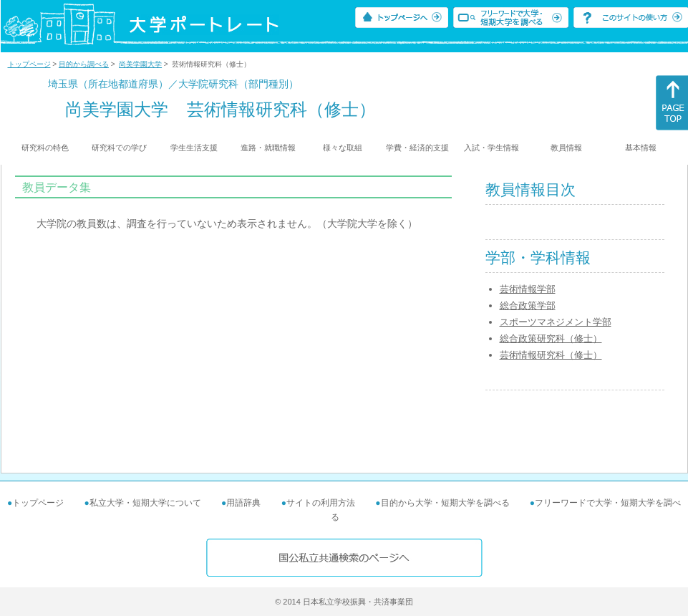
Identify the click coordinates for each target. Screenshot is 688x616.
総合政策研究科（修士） (551, 338)
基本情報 (641, 148)
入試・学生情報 (491, 148)
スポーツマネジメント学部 (556, 322)
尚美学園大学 (140, 64)
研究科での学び (119, 148)
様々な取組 (343, 148)
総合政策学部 (528, 305)
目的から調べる (84, 64)
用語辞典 (243, 503)
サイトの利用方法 (321, 503)
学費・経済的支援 (417, 148)
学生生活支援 (194, 148)
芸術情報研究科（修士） (551, 355)
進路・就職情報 (268, 148)
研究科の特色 (45, 148)
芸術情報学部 (528, 289)
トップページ (29, 64)
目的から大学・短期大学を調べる (445, 503)
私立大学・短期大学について (145, 503)
